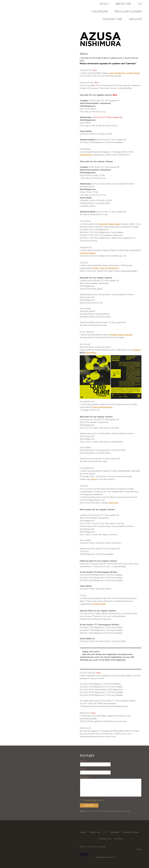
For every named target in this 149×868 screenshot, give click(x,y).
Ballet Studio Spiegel (122, 335)
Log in (139, 849)
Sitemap (102, 847)
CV (140, 4)
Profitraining (86, 155)
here (93, 479)
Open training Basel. (103, 407)
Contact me (112, 19)
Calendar (100, 11)
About (82, 847)
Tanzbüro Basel (88, 253)
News (104, 4)
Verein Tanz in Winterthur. (106, 268)
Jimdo (84, 854)
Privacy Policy (91, 800)
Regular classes (128, 11)
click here (113, 503)
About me (123, 4)
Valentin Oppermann (110, 224)
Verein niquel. (99, 604)
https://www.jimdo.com (106, 857)
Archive (136, 19)
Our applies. (92, 800)
